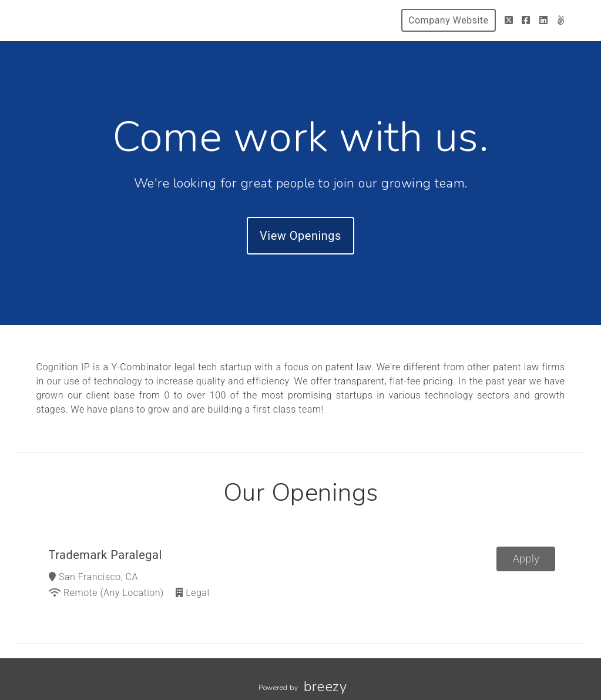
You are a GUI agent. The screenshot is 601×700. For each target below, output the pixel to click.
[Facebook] (526, 20)
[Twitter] (509, 20)
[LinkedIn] (544, 20)
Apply (526, 559)
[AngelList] (561, 20)
